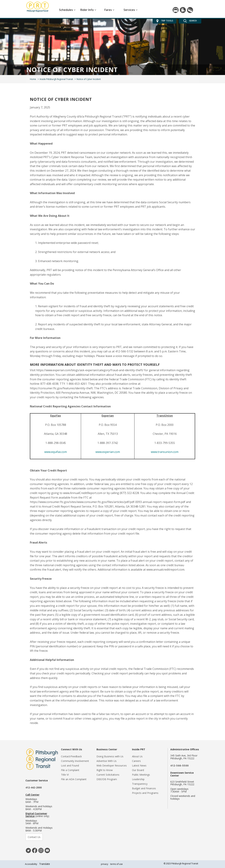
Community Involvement (75, 761)
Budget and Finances (144, 788)
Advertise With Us (107, 761)
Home (33, 79)
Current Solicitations (108, 775)
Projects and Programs (145, 793)
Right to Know (105, 770)
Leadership (138, 779)
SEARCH (190, 21)
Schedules (67, 10)
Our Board (138, 770)
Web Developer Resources (112, 765)
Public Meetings (141, 775)
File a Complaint (70, 770)
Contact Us (34, 837)
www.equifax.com (56, 452)
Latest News (139, 765)
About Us (137, 756)
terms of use (116, 864)
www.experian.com (108, 452)
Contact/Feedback (71, 756)
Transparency (140, 784)
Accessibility (31, 864)
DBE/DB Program (107, 779)
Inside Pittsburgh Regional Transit (56, 79)
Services (131, 10)
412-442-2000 (34, 787)
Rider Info (88, 10)
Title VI (65, 775)
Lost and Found (70, 765)
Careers (136, 761)
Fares (109, 10)
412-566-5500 (179, 765)
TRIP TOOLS (164, 21)
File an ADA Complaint (74, 779)
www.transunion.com (165, 452)
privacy (105, 864)
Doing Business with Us (110, 756)
